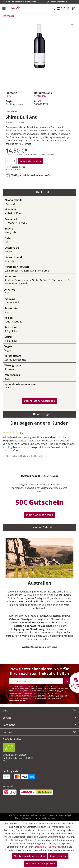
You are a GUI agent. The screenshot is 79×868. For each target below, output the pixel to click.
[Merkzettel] (63, 8)
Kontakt (8, 732)
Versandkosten (57, 815)
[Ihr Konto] (68, 8)
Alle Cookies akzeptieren (40, 864)
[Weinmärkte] (58, 8)
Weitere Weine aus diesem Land (39, 647)
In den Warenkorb (30, 161)
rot (6, 242)
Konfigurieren (58, 856)
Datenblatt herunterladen (39, 401)
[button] (39, 732)
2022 (9, 96)
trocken (9, 251)
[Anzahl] (11, 161)
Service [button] (39, 717)
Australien (40, 96)
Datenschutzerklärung (17, 700)
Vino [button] (39, 710)
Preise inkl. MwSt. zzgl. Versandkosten (39, 154)
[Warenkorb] (73, 8)
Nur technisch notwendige (30, 856)
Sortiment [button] (39, 725)
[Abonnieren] (67, 681)
